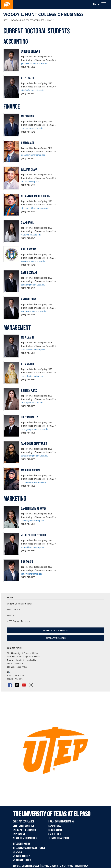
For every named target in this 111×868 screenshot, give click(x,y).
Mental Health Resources (25, 838)
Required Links (55, 830)
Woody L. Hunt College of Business (43, 14)
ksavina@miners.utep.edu (33, 261)
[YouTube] (24, 685)
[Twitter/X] (17, 685)
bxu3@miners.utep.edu (32, 574)
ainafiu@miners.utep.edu (33, 90)
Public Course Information (61, 822)
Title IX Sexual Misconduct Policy (29, 848)
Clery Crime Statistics (24, 826)
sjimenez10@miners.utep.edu (35, 208)
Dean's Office (13, 609)
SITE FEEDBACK (82, 866)
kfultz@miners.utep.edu (32, 403)
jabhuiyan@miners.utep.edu (34, 63)
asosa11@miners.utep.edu (33, 311)
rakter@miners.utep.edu (32, 376)
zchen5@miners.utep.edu (33, 547)
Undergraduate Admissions (55, 630)
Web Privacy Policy (22, 860)
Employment (19, 834)
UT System (18, 852)
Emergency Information (24, 830)
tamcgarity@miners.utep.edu (34, 429)
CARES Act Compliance (23, 822)
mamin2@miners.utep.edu (33, 349)
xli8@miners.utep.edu (31, 235)
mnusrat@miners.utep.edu (33, 482)
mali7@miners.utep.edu (32, 128)
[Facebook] (10, 685)
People (50, 20)
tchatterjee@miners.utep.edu (35, 456)
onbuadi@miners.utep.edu (33, 155)
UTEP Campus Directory (18, 621)
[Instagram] (31, 685)
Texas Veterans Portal (59, 838)
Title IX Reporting (21, 844)
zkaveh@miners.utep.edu (33, 521)
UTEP (6, 20)
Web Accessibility (21, 856)
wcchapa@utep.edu (30, 181)
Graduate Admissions (56, 638)
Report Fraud (55, 826)
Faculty (10, 615)
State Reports (55, 834)
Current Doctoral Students (19, 604)
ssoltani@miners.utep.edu (33, 285)
